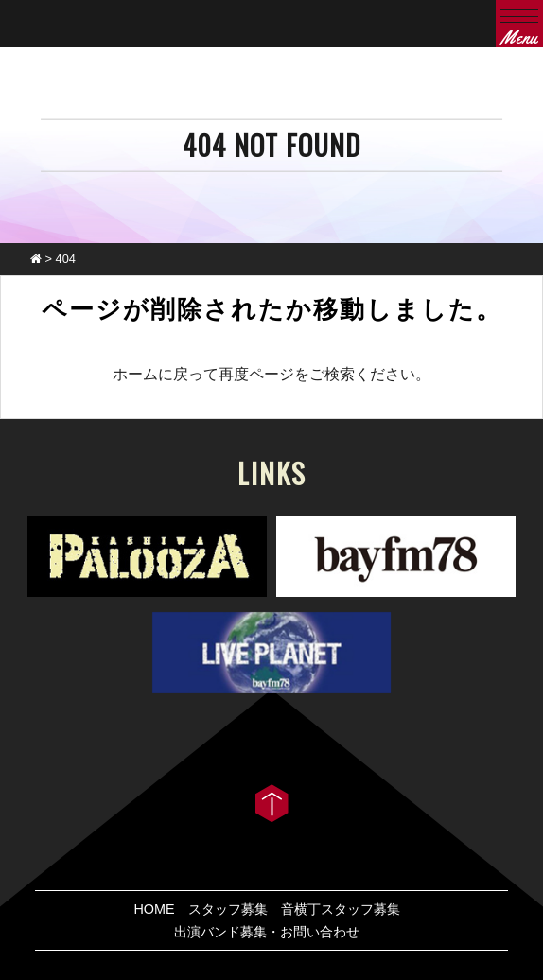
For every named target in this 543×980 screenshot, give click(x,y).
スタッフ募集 (228, 909)
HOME (154, 909)
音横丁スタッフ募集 (341, 909)
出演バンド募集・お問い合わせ (267, 932)
